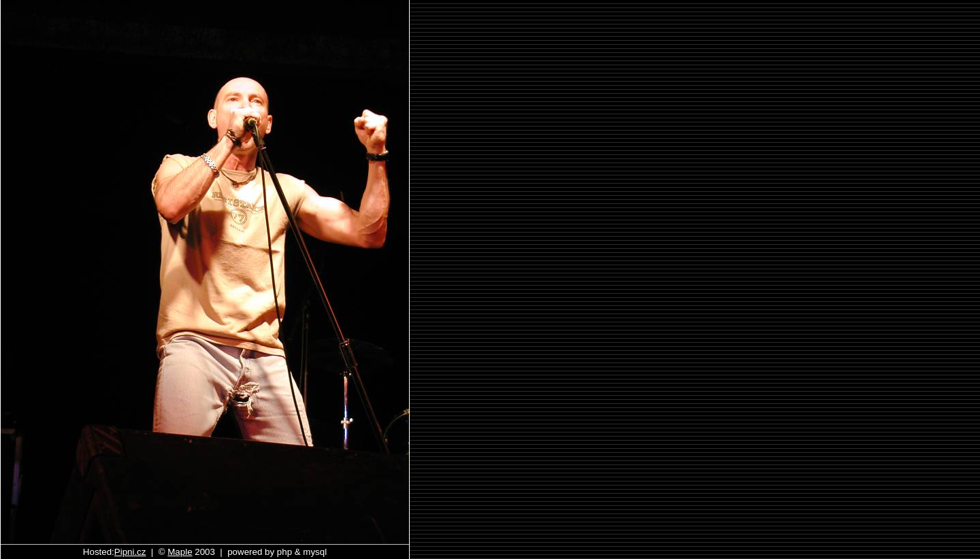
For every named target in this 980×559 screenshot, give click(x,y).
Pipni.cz (130, 552)
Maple (180, 552)
